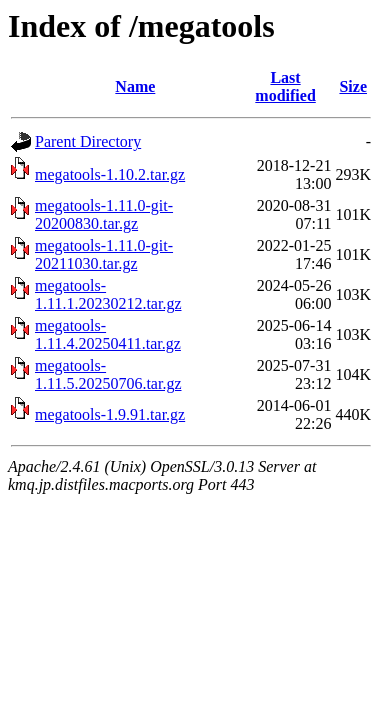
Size (353, 86)
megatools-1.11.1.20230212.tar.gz (108, 294)
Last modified (285, 86)
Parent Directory (88, 141)
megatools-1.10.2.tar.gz (110, 174)
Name (135, 86)
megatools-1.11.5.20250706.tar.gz (108, 374)
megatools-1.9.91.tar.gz (110, 414)
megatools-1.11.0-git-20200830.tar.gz (104, 214)
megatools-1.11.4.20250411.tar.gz (108, 334)
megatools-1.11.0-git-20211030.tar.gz (104, 254)
